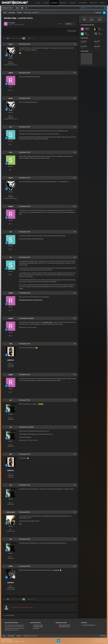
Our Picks (94, 3)
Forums (55, 3)
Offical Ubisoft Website (65, 625)
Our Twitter (36, 628)
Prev (8, 38)
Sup (99, 33)
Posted (25, 44)
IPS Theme (4, 640)
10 (24, 38)
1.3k (11, 90)
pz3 (11, 400)
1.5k (11, 363)
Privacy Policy (10, 641)
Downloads (84, 3)
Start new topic (72, 31)
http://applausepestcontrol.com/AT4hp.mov (31, 300)
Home (39, 3)
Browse (64, 3)
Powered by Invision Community (100, 641)
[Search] (87, 8)
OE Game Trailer (48, 322)
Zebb (11, 344)
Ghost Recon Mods (38, 627)
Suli (11, 127)
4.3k (11, 417)
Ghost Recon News (38, 625)
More (103, 3)
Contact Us (17, 641)
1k (11, 529)
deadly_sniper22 (11, 512)
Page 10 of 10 (31, 38)
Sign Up (18, 8)
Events (47, 3)
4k (11, 586)
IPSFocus (10, 640)
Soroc (11, 152)
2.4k (11, 62)
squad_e (11, 44)
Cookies (23, 641)
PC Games (22, 25)
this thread (56, 570)
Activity (73, 3)
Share (60, 24)
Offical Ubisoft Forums (65, 627)
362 (11, 144)
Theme (3, 641)
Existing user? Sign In (8, 8)
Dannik (11, 566)
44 (11, 170)
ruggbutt (12, 23)
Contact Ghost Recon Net (89, 625)
